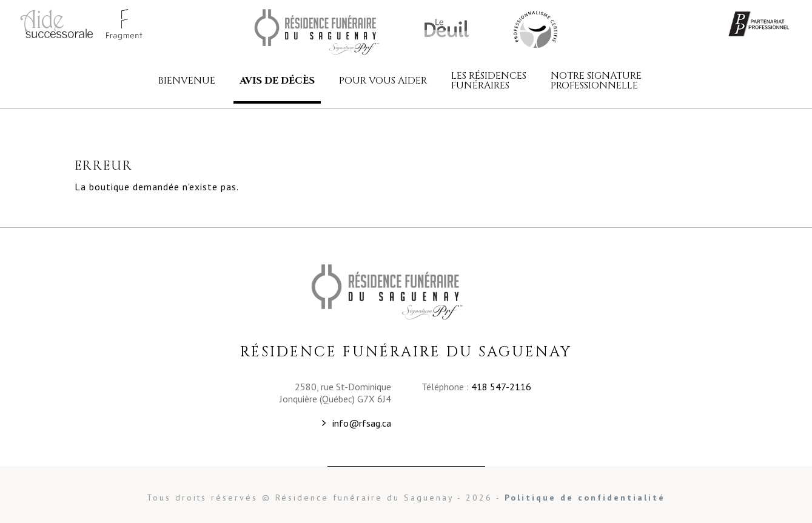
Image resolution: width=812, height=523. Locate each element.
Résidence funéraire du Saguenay (333, 32)
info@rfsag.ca (362, 423)
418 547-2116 (501, 387)
